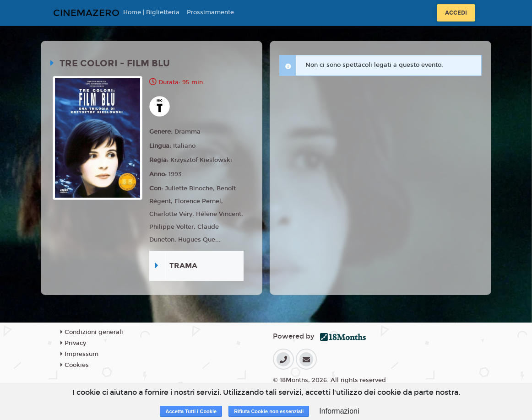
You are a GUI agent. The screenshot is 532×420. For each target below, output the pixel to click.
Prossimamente (210, 12)
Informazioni (339, 411)
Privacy (73, 343)
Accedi (456, 13)
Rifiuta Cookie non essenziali (269, 411)
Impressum (79, 354)
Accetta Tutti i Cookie (191, 411)
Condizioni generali (92, 332)
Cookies (75, 365)
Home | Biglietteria (151, 12)
